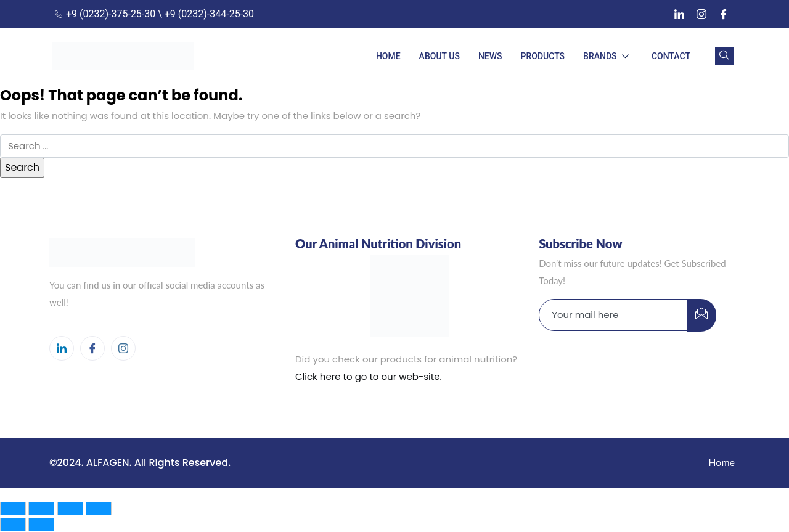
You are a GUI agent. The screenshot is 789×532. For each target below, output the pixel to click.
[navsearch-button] (724, 56)
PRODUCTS (543, 56)
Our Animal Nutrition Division (378, 243)
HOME (388, 56)
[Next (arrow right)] (41, 525)
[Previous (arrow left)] (13, 525)
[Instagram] (701, 14)
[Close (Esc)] (99, 509)
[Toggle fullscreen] (41, 509)
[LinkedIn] (679, 14)
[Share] (70, 509)
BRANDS (608, 56)
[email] (613, 315)
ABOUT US (439, 56)
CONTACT (671, 56)
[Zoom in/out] (13, 509)
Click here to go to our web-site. (369, 376)
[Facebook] (724, 14)
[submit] (701, 315)
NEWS (490, 56)
